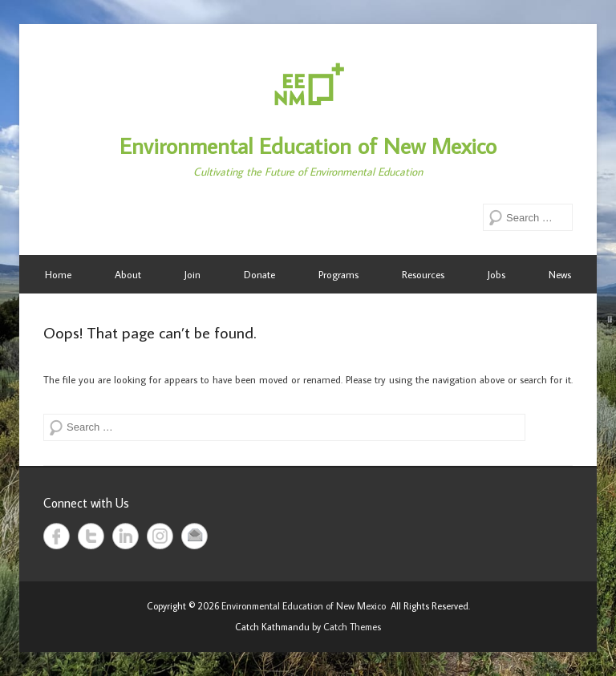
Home (58, 274)
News (560, 274)
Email (195, 536)
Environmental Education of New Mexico (308, 146)
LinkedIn (126, 536)
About (128, 274)
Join (192, 274)
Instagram (160, 536)
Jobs (496, 274)
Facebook (57, 536)
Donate (259, 274)
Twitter (91, 536)
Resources (423, 274)
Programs (338, 274)
